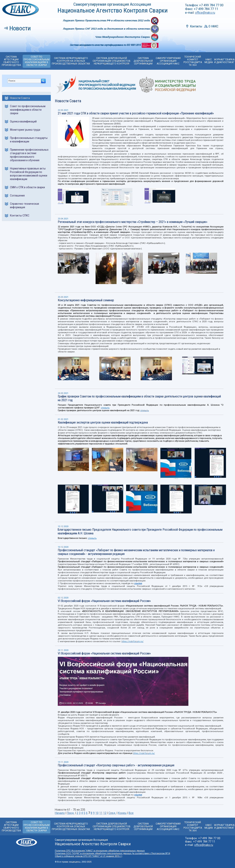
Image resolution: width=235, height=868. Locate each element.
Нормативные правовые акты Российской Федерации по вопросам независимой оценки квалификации (29, 174)
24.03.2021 (63, 393)
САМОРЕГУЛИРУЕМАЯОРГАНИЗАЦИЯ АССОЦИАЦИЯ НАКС (168, 61)
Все (131, 813)
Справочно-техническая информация (24, 205)
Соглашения (17, 196)
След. (112, 813)
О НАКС (213, 26)
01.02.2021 (63, 419)
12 (105, 813)
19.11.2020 (63, 762)
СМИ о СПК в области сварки (27, 187)
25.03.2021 (63, 297)
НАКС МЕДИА (209, 61)
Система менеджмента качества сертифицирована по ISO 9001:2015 (105, 45)
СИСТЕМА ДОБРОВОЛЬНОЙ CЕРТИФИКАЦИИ (143, 61)
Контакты (196, 26)
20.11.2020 (63, 650)
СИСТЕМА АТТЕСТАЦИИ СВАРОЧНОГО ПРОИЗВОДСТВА (11, 61)
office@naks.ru (205, 13)
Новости (20, 28)
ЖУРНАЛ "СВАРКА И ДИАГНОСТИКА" (224, 61)
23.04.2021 (63, 219)
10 (97, 813)
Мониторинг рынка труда (25, 130)
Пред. (71, 813)
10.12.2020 (63, 547)
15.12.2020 (63, 526)
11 (101, 813)
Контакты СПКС (20, 215)
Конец (122, 813)
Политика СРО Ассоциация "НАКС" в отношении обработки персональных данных (100, 851)
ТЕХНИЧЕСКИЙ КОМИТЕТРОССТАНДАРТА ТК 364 (193, 61)
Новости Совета (20, 98)
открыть (105, 408)
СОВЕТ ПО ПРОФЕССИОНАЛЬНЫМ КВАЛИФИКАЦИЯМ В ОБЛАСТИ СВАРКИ (37, 61)
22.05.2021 (63, 110)
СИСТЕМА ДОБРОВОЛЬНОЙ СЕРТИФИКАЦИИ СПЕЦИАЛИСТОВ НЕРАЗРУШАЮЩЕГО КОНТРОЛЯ (112, 61)
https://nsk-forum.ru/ (132, 641)
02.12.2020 (63, 598)
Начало (60, 813)
